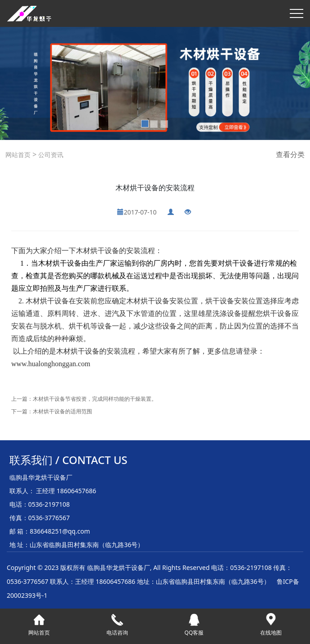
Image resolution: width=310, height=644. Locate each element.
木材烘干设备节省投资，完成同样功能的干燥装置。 (95, 399)
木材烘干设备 (97, 251)
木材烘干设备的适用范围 (62, 411)
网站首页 (18, 155)
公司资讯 (50, 155)
